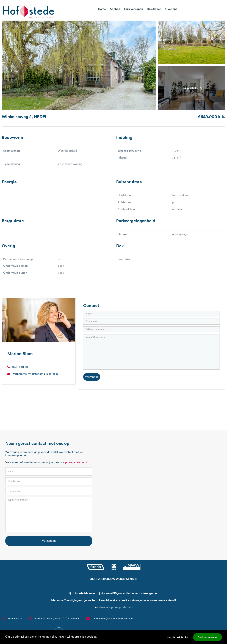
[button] (98, 637)
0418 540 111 (20, 367)
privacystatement (76, 462)
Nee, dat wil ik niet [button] (177, 637)
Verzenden (92, 377)
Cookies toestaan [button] (207, 637)
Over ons (171, 9)
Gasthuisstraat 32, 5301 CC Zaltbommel (56, 619)
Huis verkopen (134, 9)
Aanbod (115, 9)
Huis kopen (154, 9)
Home (102, 9)
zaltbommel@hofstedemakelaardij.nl (36, 374)
